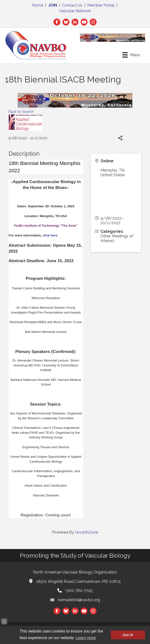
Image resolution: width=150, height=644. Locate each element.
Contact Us (72, 5)
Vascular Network (75, 11)
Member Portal (101, 5)
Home (37, 5)
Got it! (128, 635)
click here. (51, 235)
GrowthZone (87, 532)
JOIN (53, 5)
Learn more (86, 638)
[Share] (120, 138)
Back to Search (21, 111)
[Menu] (131, 55)
